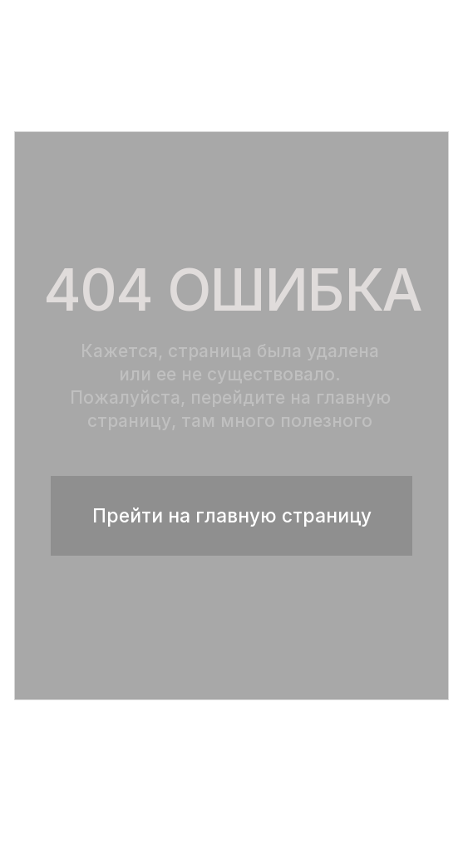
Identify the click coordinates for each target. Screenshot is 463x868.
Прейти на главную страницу (232, 515)
